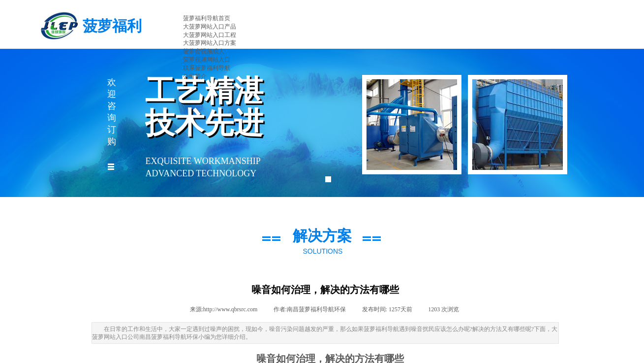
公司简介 (195, 76)
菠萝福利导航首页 (207, 18)
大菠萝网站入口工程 (210, 35)
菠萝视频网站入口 (207, 60)
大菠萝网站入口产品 (210, 27)
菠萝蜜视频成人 (204, 51)
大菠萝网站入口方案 (210, 43)
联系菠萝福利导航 (207, 68)
